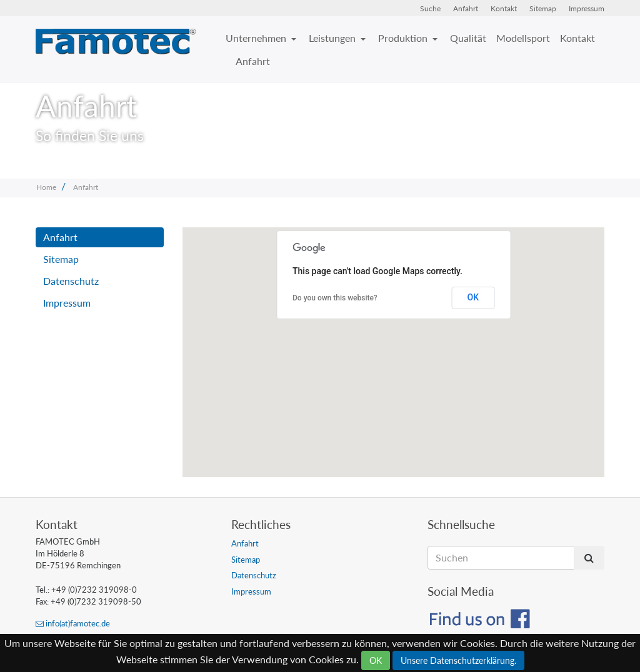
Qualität (468, 38)
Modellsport (523, 38)
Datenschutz (71, 281)
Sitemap (543, 8)
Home (46, 187)
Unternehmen (257, 38)
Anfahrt (466, 8)
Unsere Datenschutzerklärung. (458, 660)
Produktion (404, 38)
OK (473, 297)
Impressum (587, 8)
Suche (430, 8)
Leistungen (333, 38)
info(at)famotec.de (73, 623)
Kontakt (504, 8)
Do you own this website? (335, 298)
